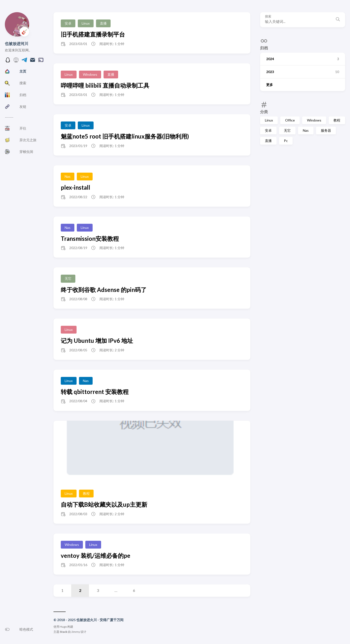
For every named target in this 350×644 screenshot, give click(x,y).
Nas (306, 130)
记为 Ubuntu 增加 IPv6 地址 (97, 341)
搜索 (268, 16)
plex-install (75, 187)
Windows (314, 120)
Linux (269, 120)
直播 (268, 141)
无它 (287, 130)
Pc (286, 141)
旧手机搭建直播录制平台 (93, 34)
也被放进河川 (17, 43)
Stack (64, 632)
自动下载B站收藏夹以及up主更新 (104, 504)
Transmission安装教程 (90, 238)
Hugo (63, 627)
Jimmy (76, 632)
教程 (337, 120)
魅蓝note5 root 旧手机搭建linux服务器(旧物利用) (125, 136)
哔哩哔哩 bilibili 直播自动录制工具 (105, 85)
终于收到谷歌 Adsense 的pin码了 (104, 290)
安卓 (268, 130)
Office (290, 120)
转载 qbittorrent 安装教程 (95, 392)
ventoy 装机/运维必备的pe (96, 555)
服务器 (326, 130)
